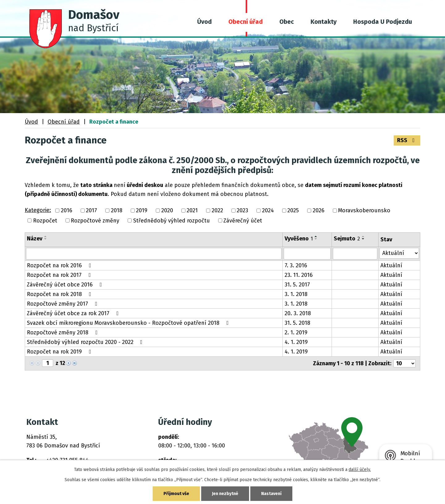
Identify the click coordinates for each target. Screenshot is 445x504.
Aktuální (391, 265)
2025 (293, 211)
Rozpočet (45, 221)
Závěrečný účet (243, 221)
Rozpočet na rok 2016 (60, 265)
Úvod (204, 22)
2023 (242, 211)
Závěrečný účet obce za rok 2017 (74, 313)
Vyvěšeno (299, 239)
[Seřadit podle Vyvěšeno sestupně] (316, 239)
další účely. (360, 470)
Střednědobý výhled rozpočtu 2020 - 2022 (86, 342)
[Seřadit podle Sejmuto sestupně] (363, 239)
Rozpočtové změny (95, 221)
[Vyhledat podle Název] (154, 254)
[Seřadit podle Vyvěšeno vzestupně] (316, 236)
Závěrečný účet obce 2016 (66, 285)
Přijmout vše (176, 494)
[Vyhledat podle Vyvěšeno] (307, 254)
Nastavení (271, 494)
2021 (192, 211)
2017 (91, 211)
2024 (268, 211)
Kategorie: (38, 210)
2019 (142, 211)
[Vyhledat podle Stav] (399, 253)
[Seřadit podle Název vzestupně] (46, 236)
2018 (117, 211)
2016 (67, 211)
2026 (319, 211)
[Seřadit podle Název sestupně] (46, 239)
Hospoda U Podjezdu (383, 22)
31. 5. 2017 (297, 285)
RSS (407, 140)
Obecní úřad (246, 22)
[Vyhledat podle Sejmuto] (355, 254)
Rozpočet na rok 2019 (60, 352)
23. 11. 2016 (299, 275)
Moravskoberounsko (364, 211)
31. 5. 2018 (297, 323)
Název (35, 239)
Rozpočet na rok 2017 (60, 275)
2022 (217, 211)
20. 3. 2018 (298, 313)
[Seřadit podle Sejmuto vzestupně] (363, 236)
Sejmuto (347, 239)
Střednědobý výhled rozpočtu (172, 221)
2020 (167, 211)
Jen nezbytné (225, 494)
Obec (287, 22)
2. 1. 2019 (296, 332)
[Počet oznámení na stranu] (405, 363)
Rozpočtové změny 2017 (63, 304)
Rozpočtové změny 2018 (63, 332)
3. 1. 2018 (296, 294)
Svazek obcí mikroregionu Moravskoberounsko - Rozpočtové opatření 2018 (129, 323)
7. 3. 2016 (296, 265)
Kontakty (324, 22)
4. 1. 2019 (296, 342)
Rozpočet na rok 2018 (60, 294)
